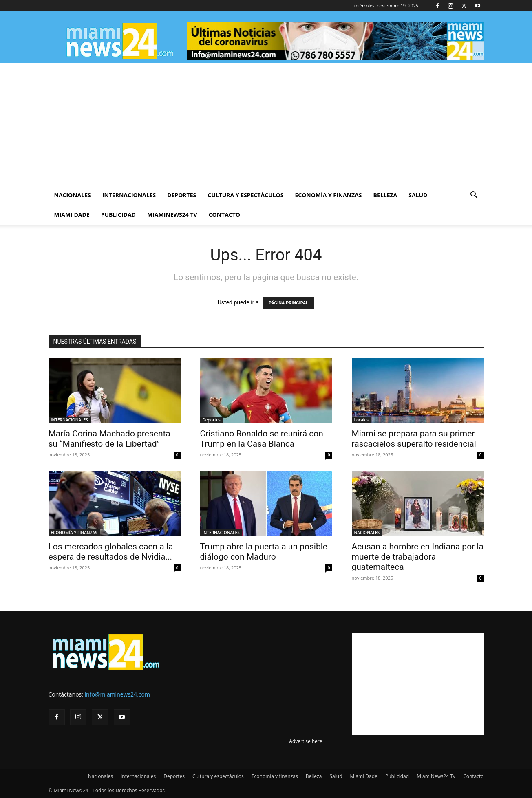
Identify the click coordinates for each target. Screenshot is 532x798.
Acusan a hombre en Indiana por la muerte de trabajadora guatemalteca (418, 557)
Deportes (182, 195)
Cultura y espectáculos (245, 195)
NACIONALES (367, 533)
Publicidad (118, 215)
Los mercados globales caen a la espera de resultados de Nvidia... (111, 552)
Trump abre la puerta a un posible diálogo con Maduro (264, 552)
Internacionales (129, 195)
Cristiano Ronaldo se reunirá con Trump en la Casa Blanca (262, 439)
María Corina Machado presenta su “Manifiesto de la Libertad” (109, 439)
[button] (474, 196)
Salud (418, 195)
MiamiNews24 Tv (172, 215)
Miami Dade (72, 215)
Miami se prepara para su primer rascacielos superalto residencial (414, 439)
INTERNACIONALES (70, 420)
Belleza (385, 195)
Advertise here (306, 741)
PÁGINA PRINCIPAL (288, 303)
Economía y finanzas (328, 195)
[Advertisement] (266, 124)
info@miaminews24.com (117, 694)
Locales (362, 420)
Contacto (224, 215)
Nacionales (73, 195)
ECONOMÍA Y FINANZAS (74, 533)
